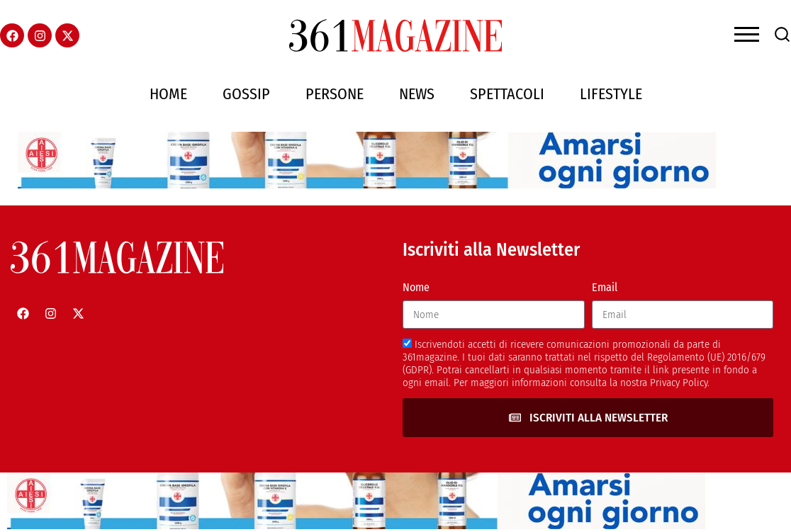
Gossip (246, 94)
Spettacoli (507, 94)
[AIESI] (372, 185)
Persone (335, 94)
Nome (416, 287)
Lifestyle (611, 94)
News (417, 94)
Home (168, 94)
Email (605, 287)
